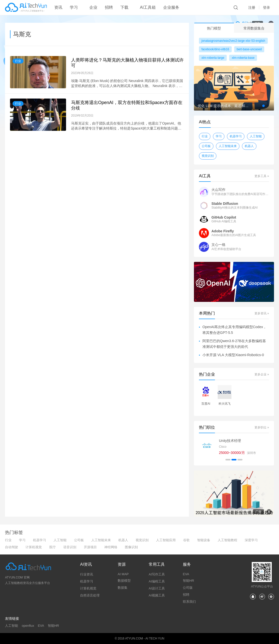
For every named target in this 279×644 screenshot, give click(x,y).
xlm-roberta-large (213, 58)
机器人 (249, 146)
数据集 (122, 588)
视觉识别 (208, 156)
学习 (219, 136)
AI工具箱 (148, 7)
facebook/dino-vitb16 (215, 49)
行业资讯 (87, 574)
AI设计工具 (157, 588)
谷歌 (186, 540)
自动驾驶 (12, 547)
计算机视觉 (34, 547)
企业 (93, 7)
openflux (28, 626)
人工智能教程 (227, 540)
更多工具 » (262, 176)
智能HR (189, 581)
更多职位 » (262, 427)
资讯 (58, 7)
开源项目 (90, 547)
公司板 (206, 146)
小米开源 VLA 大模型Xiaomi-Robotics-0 (233, 355)
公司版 (188, 588)
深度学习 (251, 540)
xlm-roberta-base (243, 58)
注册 (252, 8)
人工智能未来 (228, 146)
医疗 (53, 547)
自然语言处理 (90, 595)
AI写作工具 (157, 574)
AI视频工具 (157, 595)
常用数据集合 (254, 28)
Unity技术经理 (230, 441)
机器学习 (236, 136)
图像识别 (131, 547)
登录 (266, 8)
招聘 (109, 7)
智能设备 (204, 540)
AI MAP (123, 574)
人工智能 (256, 136)
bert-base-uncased (249, 49)
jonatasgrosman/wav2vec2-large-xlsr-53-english (233, 41)
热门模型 (214, 28)
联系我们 (189, 602)
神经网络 (111, 547)
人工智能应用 (166, 540)
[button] (263, 106)
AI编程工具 (157, 581)
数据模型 (124, 581)
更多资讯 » (262, 313)
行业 (18, 61)
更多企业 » (262, 374)
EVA (186, 574)
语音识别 (70, 547)
